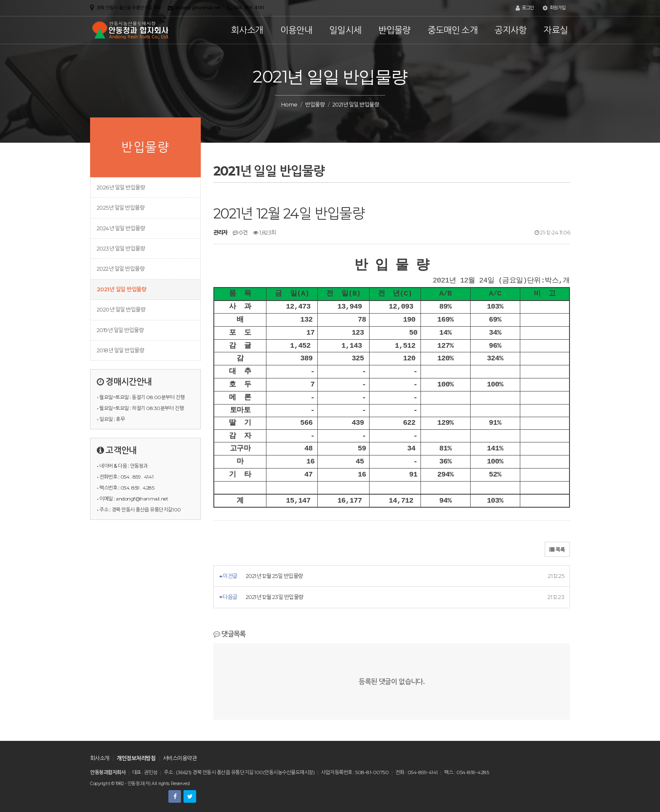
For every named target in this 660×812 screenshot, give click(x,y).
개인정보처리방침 (136, 758)
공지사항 (511, 30)
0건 (240, 232)
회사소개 (247, 30)
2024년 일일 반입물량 (121, 228)
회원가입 (554, 8)
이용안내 (297, 30)
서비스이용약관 (180, 758)
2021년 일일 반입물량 (121, 289)
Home (289, 104)
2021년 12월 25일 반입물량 (274, 576)
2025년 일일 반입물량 (121, 208)
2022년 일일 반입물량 (121, 269)
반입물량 (395, 30)
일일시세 (345, 30)
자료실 (556, 30)
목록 (557, 550)
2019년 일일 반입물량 (120, 330)
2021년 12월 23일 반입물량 (275, 597)
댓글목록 (230, 634)
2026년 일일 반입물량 (121, 187)
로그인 (525, 8)
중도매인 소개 (453, 30)
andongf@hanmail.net (198, 8)
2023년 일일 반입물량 (121, 248)
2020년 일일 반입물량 (121, 309)
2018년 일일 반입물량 (120, 350)
